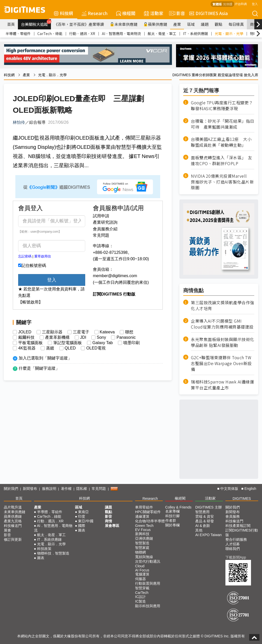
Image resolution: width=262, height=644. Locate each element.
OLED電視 (96, 348)
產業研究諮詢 (105, 222)
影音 (176, 13)
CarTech (142, 593)
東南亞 (83, 512)
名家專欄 (172, 511)
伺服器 (140, 579)
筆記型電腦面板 (68, 343)
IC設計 (140, 597)
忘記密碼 (25, 256)
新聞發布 (30, 489)
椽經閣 (126, 13)
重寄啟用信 (43, 256)
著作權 (66, 489)
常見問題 (101, 235)
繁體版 (217, 4)
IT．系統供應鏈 (195, 33)
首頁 (11, 24)
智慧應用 (202, 512)
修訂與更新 (13, 539)
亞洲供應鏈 (144, 538)
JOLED (25, 332)
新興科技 (142, 534)
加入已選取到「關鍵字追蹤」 (45, 358)
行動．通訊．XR (82, 33)
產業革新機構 (57, 337)
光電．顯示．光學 (229, 33)
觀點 (219, 24)
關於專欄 (172, 525)
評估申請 (241, 4)
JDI (83, 337)
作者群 (171, 521)
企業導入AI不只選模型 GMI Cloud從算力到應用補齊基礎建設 (222, 324)
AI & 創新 (203, 526)
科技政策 (44, 549)
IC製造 (140, 601)
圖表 (41, 558)
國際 (82, 526)
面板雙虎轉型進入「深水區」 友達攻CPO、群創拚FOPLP (222, 161)
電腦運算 (142, 574)
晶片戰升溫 (13, 507)
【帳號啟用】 (30, 302)
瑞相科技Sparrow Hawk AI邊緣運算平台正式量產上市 (222, 385)
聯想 (129, 332)
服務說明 (49, 489)
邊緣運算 (142, 516)
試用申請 (101, 216)
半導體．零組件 (18, 33)
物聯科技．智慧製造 (53, 553)
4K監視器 (27, 348)
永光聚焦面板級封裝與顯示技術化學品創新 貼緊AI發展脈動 (223, 342)
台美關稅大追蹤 (36, 23)
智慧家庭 (142, 548)
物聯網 (140, 552)
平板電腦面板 (30, 343)
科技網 (63, 13)
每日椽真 (236, 24)
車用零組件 (144, 507)
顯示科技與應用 (148, 606)
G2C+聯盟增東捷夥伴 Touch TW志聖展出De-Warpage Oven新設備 (221, 363)
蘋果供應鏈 (155, 24)
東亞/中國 (86, 521)
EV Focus (143, 530)
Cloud (140, 566)
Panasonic (126, 337)
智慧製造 (142, 543)
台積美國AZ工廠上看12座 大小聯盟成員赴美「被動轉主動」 (221, 142)
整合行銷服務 (236, 539)
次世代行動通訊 (148, 561)
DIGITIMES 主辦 (208, 507)
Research (95, 13)
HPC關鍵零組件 (148, 512)
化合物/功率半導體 (150, 521)
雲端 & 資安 (205, 516)
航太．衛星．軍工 (162, 33)
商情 (254, 24)
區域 (191, 24)
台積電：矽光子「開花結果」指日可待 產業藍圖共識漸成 (223, 124)
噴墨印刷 (132, 343)
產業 (177, 24)
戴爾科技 (26, 337)
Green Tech (144, 526)
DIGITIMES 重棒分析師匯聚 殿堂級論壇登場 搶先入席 (215, 75)
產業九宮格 (13, 521)
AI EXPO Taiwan (208, 535)
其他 (199, 530)
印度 (82, 516)
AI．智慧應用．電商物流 (121, 33)
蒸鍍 (50, 348)
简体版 (228, 4)
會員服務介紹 (105, 229)
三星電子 (81, 332)
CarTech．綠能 (50, 33)
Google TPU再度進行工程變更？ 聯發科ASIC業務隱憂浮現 (223, 106)
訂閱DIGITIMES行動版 (242, 533)
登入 (255, 4)
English (250, 489)
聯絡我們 (233, 549)
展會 (7, 530)
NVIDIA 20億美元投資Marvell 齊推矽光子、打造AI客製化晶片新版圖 (222, 182)
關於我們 (11, 489)
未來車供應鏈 (124, 24)
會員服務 (233, 516)
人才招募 (233, 544)
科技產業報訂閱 (238, 526)
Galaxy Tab (103, 343)
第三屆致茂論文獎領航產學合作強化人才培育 (223, 306)
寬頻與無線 (144, 557)
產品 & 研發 (205, 521)
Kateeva (107, 332)
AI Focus (142, 570)
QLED (70, 348)
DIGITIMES (242, 499)
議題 (205, 24)
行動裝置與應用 (148, 583)
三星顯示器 (52, 332)
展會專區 (112, 526)
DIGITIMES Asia (209, 13)
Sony (101, 337)
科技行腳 (172, 516)
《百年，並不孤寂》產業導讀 (79, 24)
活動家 (154, 13)
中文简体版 (229, 489)
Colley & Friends (178, 507)
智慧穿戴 (142, 588)
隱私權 (82, 489)
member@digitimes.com (115, 276)
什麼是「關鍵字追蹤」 (39, 368)
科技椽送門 (13, 526)
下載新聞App (236, 557)
